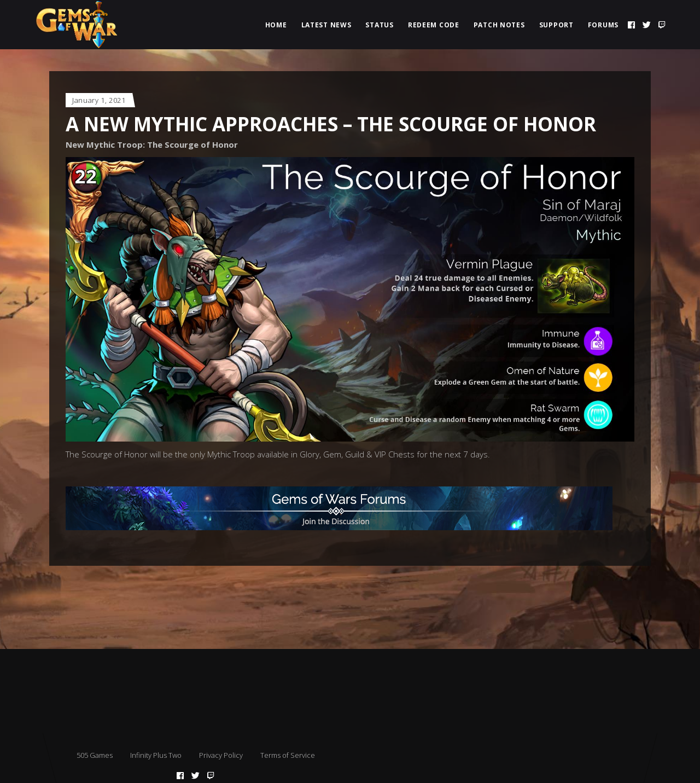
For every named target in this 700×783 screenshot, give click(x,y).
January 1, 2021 (99, 100)
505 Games (95, 755)
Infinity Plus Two (156, 755)
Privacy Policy (221, 755)
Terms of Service (288, 755)
